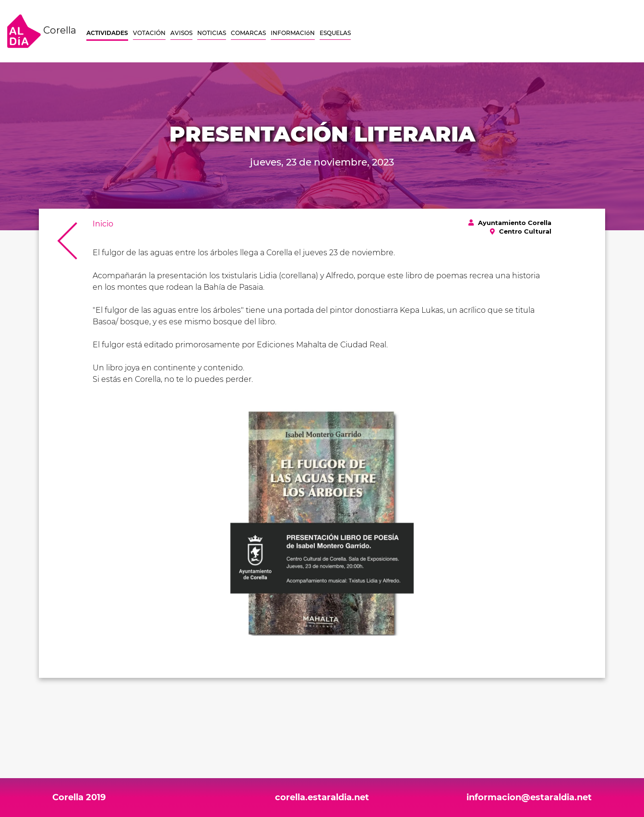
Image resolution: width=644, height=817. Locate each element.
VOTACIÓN (149, 33)
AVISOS (181, 33)
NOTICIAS (212, 33)
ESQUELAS (335, 33)
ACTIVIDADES (107, 33)
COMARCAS (248, 33)
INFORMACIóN (293, 33)
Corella (42, 31)
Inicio (103, 224)
